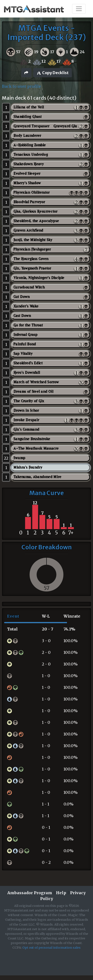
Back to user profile (21, 86)
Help (61, 893)
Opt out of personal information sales (51, 947)
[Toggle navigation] (79, 9)
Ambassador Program (30, 893)
